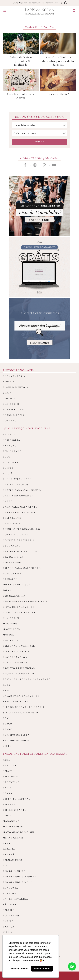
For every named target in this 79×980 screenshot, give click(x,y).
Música (9, 635)
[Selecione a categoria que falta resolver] (40, 125)
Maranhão (11, 821)
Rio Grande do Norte (20, 877)
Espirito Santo (15, 810)
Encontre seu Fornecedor (40, 117)
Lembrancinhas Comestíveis (25, 601)
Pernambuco (13, 860)
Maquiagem (12, 629)
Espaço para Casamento (22, 568)
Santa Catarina (16, 899)
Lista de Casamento (19, 607)
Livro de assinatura (19, 612)
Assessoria (12, 440)
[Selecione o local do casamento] (40, 133)
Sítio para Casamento (21, 713)
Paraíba (9, 849)
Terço (8, 724)
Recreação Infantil (19, 674)
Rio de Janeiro (14, 871)
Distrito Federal (17, 799)
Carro (8, 501)
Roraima (10, 893)
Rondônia (11, 888)
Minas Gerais (13, 838)
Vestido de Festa (16, 735)
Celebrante (12, 518)
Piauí (7, 866)
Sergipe (9, 910)
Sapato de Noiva (16, 701)
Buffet (8, 468)
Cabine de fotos (16, 485)
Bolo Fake (11, 462)
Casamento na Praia (19, 512)
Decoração (12, 546)
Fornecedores (14, 410)
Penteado (10, 640)
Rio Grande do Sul (18, 882)
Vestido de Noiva (17, 740)
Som (6, 718)
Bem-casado (12, 451)
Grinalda (10, 579)
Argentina (11, 782)
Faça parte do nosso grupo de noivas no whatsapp (43, 3)
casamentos (14, 376)
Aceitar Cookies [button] (42, 969)
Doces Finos (12, 562)
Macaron (10, 624)
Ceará (8, 793)
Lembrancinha (14, 596)
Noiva (9, 382)
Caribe (8, 921)
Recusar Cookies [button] (19, 969)
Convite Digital (16, 535)
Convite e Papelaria (19, 540)
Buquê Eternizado (17, 479)
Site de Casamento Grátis (24, 707)
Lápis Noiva (39, 10)
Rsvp (6, 690)
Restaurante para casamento (27, 679)
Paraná (9, 854)
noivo (9, 398)
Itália (8, 932)
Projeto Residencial (19, 668)
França (9, 927)
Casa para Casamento (20, 507)
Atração (10, 446)
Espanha (9, 804)
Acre (7, 760)
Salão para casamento (21, 696)
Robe (7, 685)
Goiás (7, 815)
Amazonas (11, 777)
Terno (8, 729)
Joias (7, 590)
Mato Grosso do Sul (19, 832)
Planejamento (16, 387)
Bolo (7, 457)
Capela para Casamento (22, 490)
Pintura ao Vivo (16, 651)
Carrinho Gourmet (18, 496)
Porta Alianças (15, 663)
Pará (7, 843)
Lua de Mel (11, 618)
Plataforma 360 (15, 657)
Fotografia (12, 574)
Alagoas (10, 765)
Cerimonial (12, 524)
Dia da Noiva (13, 557)
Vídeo (7, 746)
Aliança (9, 435)
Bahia (8, 788)
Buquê (8, 473)
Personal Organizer (19, 646)
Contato (10, 421)
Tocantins (11, 916)
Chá (8, 393)
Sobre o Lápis (14, 415)
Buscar (40, 142)
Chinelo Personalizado (22, 529)
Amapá (8, 771)
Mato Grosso (13, 827)
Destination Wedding (20, 551)
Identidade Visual (18, 585)
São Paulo (11, 904)
